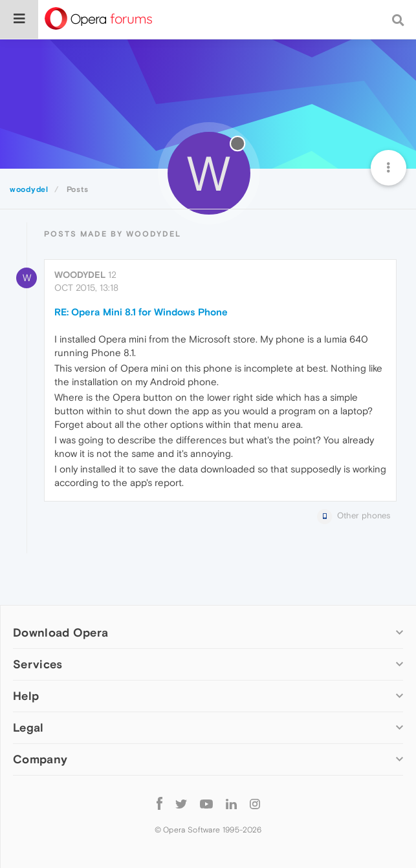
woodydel (80, 275)
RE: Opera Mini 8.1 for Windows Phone (141, 312)
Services (38, 664)
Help (26, 696)
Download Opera (60, 632)
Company (40, 759)
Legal (28, 727)
